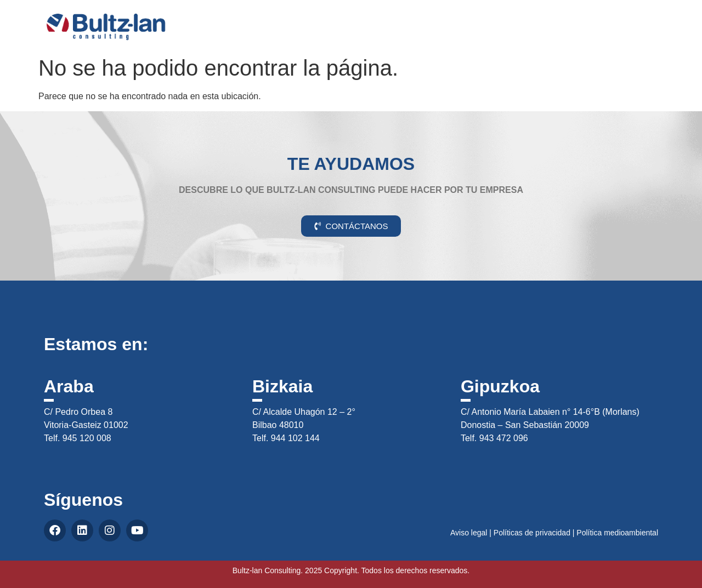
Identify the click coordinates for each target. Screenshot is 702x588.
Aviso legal (469, 533)
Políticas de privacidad (532, 533)
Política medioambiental (617, 533)
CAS (653, 18)
